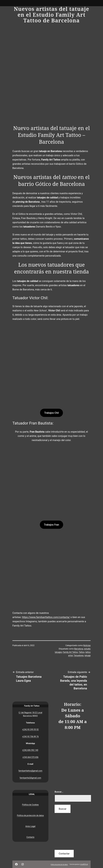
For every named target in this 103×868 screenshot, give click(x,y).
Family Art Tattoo (70, 652)
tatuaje (88, 656)
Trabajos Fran (51, 525)
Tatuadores (79, 656)
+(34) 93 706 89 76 (30, 737)
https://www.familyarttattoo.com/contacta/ (46, 617)
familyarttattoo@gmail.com (30, 771)
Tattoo (82, 652)
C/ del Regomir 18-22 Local (30, 713)
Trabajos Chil (51, 413)
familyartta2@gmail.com (30, 778)
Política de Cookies (30, 805)
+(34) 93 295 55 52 (30, 729)
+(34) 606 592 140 (30, 750)
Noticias (87, 645)
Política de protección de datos (30, 815)
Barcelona (79, 649)
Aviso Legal (30, 826)
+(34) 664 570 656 (30, 757)
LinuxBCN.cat (84, 864)
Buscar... (59, 792)
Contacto (30, 837)
